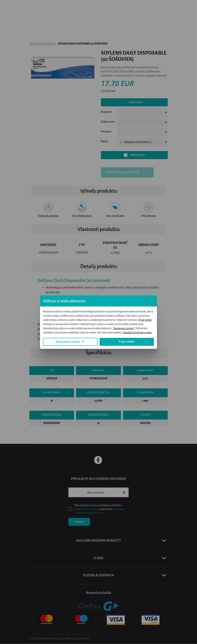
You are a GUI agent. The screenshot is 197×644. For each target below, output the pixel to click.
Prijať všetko (100, 322)
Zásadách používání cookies (148, 331)
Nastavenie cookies (64, 339)
